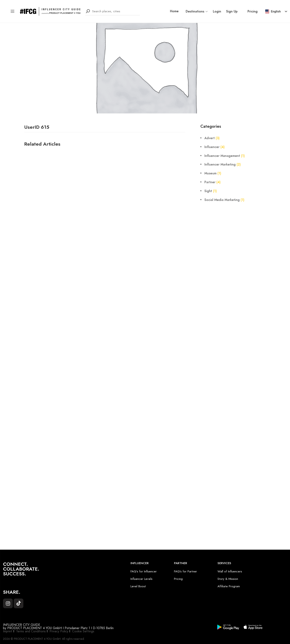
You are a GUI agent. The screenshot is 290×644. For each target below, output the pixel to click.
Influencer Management (222, 156)
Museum (210, 173)
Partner (210, 182)
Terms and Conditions (31, 631)
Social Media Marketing (222, 200)
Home (174, 11)
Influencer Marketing (220, 165)
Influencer (212, 147)
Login (217, 11)
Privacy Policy (59, 631)
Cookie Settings (83, 631)
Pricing (253, 11)
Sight (208, 191)
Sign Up (232, 11)
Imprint (8, 631)
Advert (210, 138)
